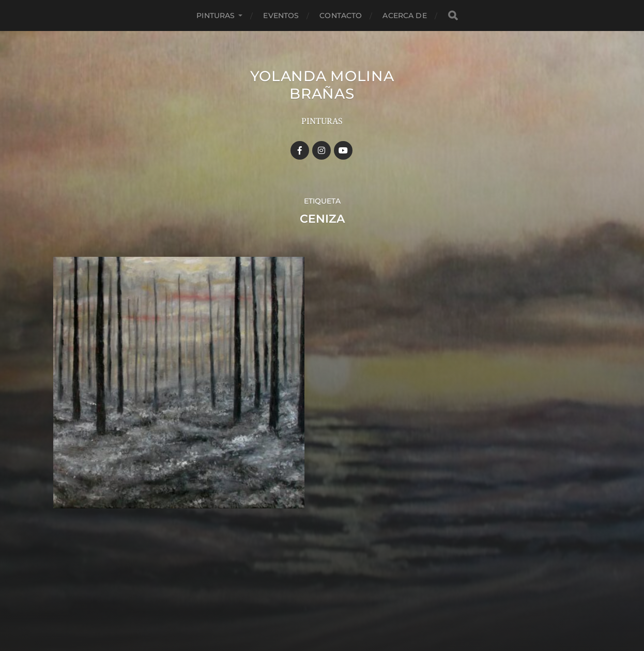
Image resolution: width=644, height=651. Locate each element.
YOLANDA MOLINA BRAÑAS (322, 85)
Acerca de (404, 16)
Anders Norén (340, 606)
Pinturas (216, 16)
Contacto (341, 16)
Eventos (281, 16)
